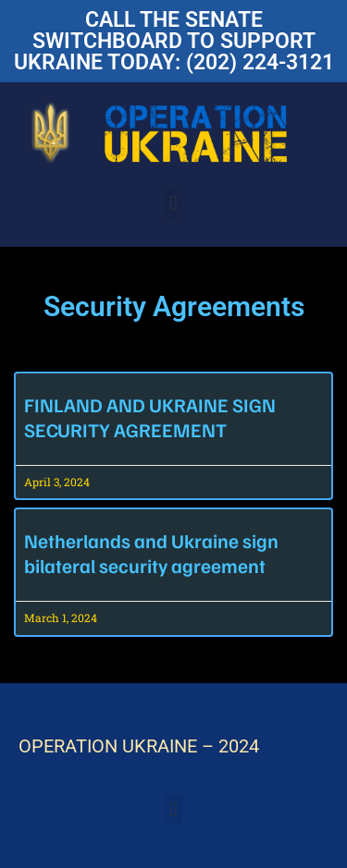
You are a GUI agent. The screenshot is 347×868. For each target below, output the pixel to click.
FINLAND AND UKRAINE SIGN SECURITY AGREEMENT (150, 417)
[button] (173, 204)
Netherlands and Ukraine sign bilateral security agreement (151, 553)
